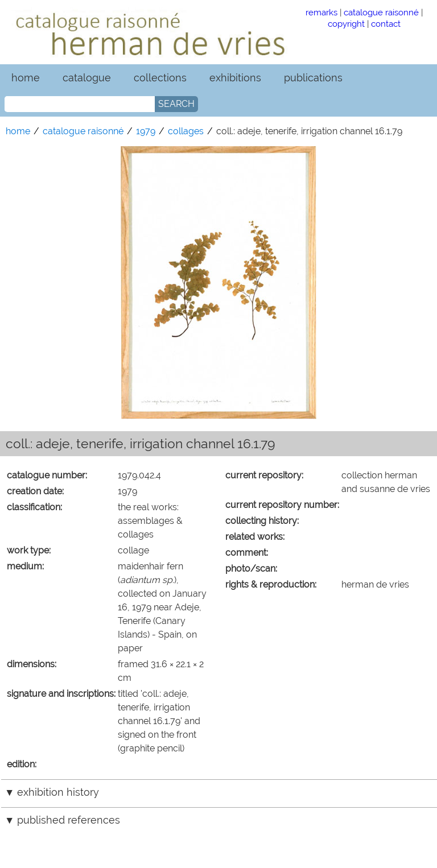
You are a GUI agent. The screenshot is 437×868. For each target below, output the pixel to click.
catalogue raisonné (381, 12)
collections (160, 78)
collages (186, 131)
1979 (146, 131)
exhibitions (235, 78)
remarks (321, 12)
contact (386, 24)
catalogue (87, 78)
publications (313, 78)
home (26, 78)
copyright (346, 24)
